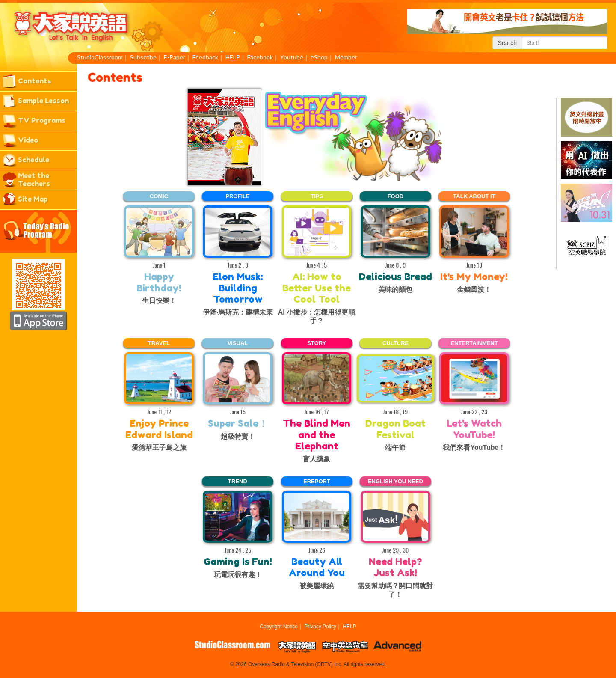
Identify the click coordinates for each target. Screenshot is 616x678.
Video (28, 140)
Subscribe (143, 57)
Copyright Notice (279, 627)
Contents (35, 81)
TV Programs (42, 120)
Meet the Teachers (34, 180)
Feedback (205, 57)
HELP (233, 57)
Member (346, 57)
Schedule (34, 160)
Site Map (33, 199)
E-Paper (175, 57)
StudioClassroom (100, 57)
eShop (319, 57)
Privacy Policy (320, 627)
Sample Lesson (43, 101)
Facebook (260, 57)
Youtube (292, 57)
